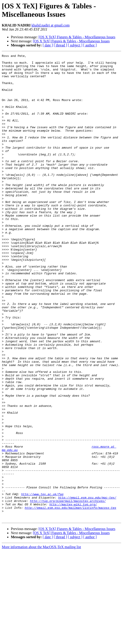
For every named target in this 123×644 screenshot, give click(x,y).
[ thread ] (60, 45)
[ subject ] (75, 45)
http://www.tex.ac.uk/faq (42, 582)
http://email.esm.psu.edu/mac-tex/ (87, 586)
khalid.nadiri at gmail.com (51, 25)
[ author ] (90, 45)
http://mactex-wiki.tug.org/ (73, 595)
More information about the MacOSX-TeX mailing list (41, 640)
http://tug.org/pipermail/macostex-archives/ (68, 591)
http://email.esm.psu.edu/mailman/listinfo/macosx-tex (70, 599)
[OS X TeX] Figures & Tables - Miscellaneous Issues (77, 37)
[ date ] (48, 45)
